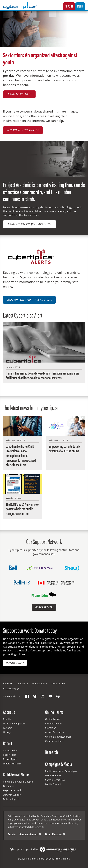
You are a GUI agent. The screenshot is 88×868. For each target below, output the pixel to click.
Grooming (8, 786)
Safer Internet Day (55, 780)
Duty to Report (11, 799)
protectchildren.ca (31, 827)
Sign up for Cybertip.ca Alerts (29, 300)
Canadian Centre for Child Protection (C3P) (34, 643)
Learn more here (19, 94)
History (7, 732)
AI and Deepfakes (55, 732)
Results (7, 719)
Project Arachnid (12, 790)
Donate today (15, 663)
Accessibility (10, 688)
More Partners (44, 607)
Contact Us (23, 684)
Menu (80, 6)
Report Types (10, 759)
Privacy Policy (39, 684)
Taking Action (10, 750)
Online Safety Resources (58, 737)
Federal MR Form (12, 764)
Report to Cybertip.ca (23, 130)
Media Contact (53, 784)
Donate (12, 834)
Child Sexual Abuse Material (18, 782)
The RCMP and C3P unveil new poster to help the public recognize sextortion (22, 509)
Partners (8, 728)
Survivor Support (12, 795)
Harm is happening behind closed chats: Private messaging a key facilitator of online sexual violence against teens (43, 375)
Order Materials (54, 834)
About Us (8, 684)
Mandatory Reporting (15, 724)
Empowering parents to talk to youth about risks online (64, 448)
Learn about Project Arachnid (29, 224)
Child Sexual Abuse (16, 774)
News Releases (53, 775)
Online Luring (53, 719)
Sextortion (51, 728)
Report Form (10, 755)
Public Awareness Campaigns (61, 771)
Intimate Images (54, 724)
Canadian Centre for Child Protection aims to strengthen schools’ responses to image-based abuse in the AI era (21, 455)
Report (69, 6)
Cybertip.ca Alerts (55, 741)
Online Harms (54, 712)
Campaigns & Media (59, 764)
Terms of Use (58, 684)
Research (52, 752)
